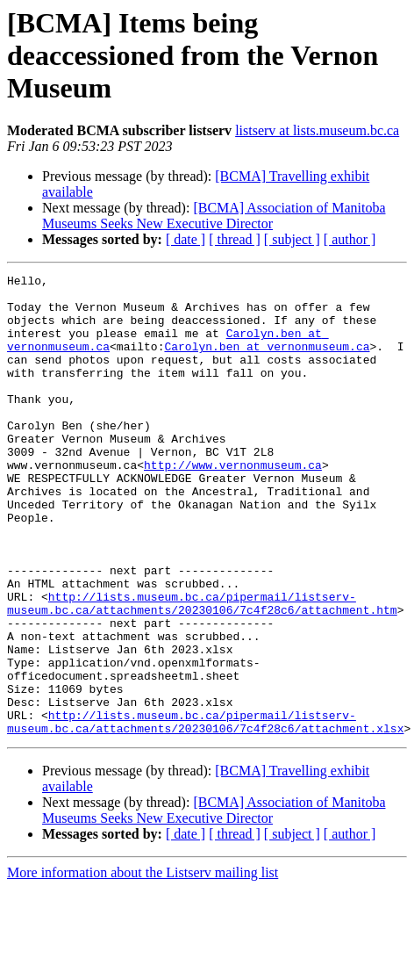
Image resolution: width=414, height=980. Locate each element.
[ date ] (186, 239)
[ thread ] (235, 239)
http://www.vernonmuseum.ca (233, 504)
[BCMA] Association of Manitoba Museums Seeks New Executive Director (214, 216)
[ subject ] (292, 239)
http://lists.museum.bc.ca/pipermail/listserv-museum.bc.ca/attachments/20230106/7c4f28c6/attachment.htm (202, 670)
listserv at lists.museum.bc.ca (317, 130)
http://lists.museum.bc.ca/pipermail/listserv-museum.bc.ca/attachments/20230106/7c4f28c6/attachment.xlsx (205, 812)
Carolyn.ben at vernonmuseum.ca (267, 362)
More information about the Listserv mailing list (143, 965)
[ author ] (350, 239)
